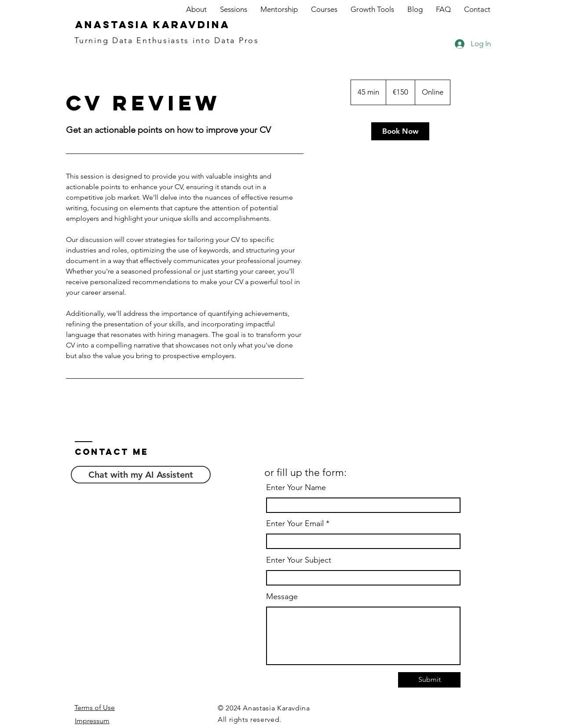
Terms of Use (95, 708)
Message (282, 596)
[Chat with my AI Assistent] (141, 475)
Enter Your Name (296, 487)
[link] (400, 131)
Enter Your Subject (299, 560)
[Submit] (429, 680)
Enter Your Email (295, 523)
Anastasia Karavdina (153, 25)
